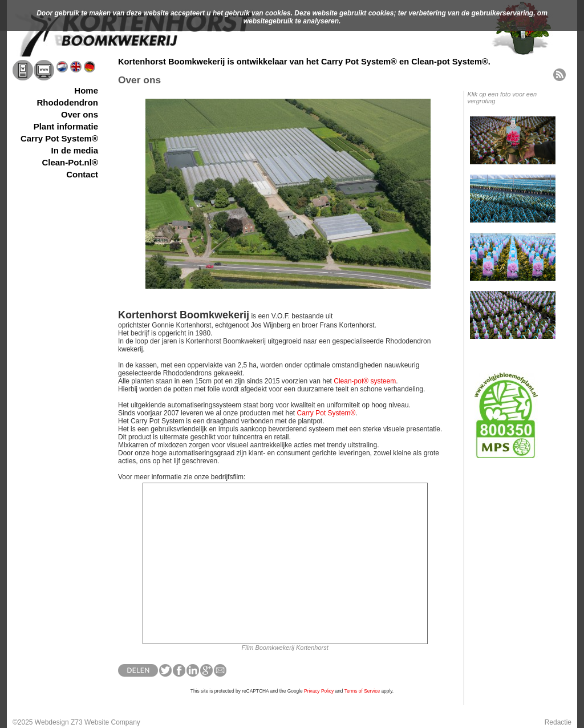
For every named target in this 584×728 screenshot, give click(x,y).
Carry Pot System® (327, 413)
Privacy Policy (319, 691)
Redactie (558, 722)
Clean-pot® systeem (365, 381)
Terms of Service (362, 691)
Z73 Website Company (106, 722)
